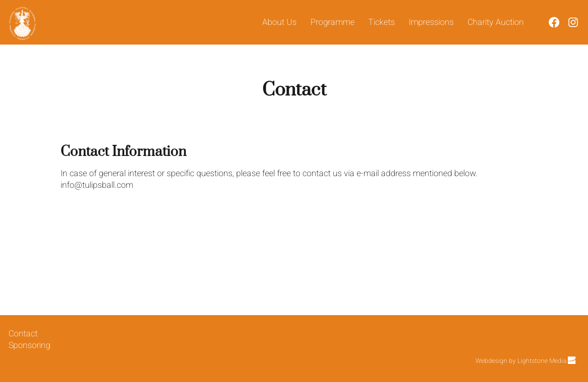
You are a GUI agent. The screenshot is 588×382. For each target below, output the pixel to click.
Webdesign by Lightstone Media (525, 361)
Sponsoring (29, 345)
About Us (279, 22)
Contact (23, 334)
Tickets (382, 22)
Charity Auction (496, 22)
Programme (332, 22)
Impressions (431, 22)
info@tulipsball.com (97, 185)
